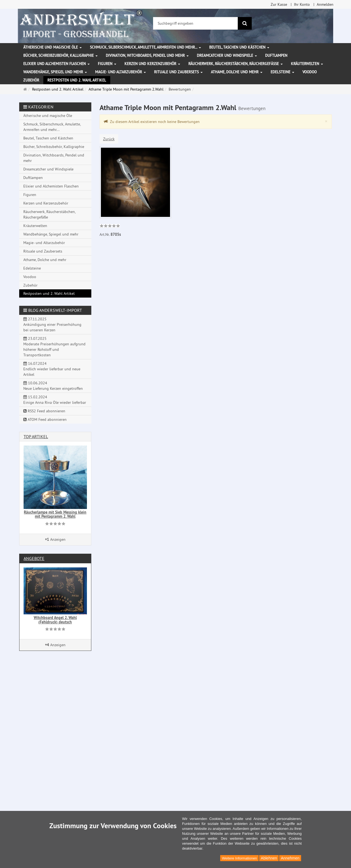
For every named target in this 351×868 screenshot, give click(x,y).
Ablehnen (269, 858)
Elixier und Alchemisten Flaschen (56, 64)
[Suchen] (245, 23)
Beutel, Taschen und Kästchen (239, 47)
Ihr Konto (302, 4)
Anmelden (325, 4)
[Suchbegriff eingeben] (196, 23)
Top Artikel (36, 436)
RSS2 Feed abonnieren (44, 411)
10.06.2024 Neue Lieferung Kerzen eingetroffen (53, 386)
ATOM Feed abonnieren (45, 419)
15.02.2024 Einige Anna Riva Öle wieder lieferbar (55, 400)
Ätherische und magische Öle (53, 47)
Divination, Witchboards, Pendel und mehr (147, 55)
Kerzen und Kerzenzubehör (152, 64)
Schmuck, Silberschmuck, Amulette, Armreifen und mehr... (145, 47)
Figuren (107, 64)
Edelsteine (282, 72)
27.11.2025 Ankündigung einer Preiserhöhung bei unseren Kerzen (52, 324)
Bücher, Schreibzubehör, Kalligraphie (60, 55)
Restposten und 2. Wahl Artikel (77, 80)
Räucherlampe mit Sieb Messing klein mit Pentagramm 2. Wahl (55, 514)
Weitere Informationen (239, 858)
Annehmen (290, 858)
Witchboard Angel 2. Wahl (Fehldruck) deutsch (55, 620)
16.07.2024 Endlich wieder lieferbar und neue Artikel (52, 369)
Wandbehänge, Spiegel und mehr (55, 72)
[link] (110, 226)
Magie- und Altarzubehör (121, 72)
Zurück (109, 139)
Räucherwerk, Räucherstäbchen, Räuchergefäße (236, 64)
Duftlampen (276, 55)
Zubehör (31, 80)
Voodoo (310, 72)
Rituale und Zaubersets (178, 72)
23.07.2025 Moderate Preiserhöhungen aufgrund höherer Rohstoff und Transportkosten (54, 347)
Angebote (34, 558)
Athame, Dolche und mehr (237, 72)
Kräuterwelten (307, 64)
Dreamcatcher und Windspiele (227, 55)
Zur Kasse (279, 4)
